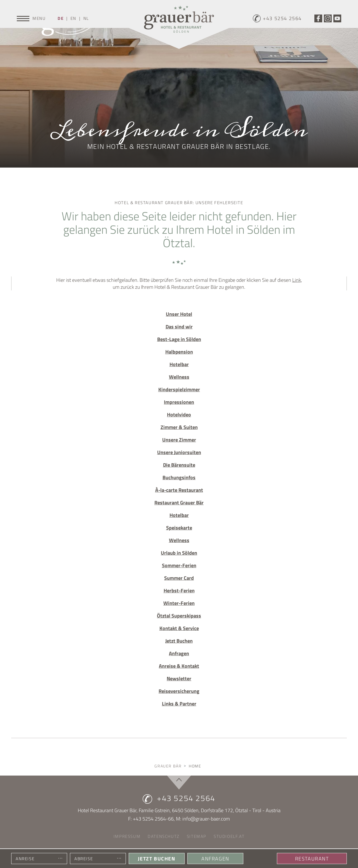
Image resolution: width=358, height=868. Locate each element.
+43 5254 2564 (179, 798)
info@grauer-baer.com (206, 819)
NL (86, 18)
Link (297, 280)
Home (195, 766)
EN (73, 18)
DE (61, 18)
